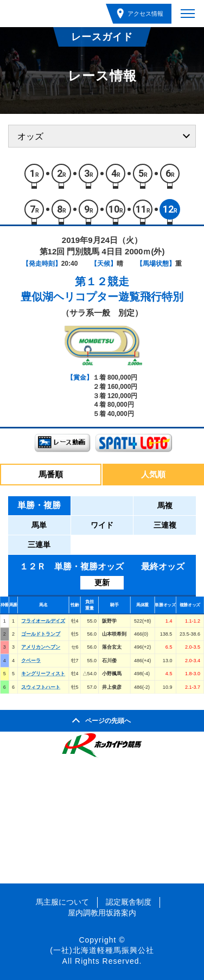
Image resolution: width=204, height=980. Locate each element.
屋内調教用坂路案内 (102, 913)
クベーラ (31, 661)
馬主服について (62, 902)
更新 (102, 582)
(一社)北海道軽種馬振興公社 (102, 950)
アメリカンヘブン (41, 647)
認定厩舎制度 (129, 902)
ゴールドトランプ (41, 634)
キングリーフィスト (43, 674)
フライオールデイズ (43, 620)
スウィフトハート (41, 687)
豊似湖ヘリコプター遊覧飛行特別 (102, 297)
